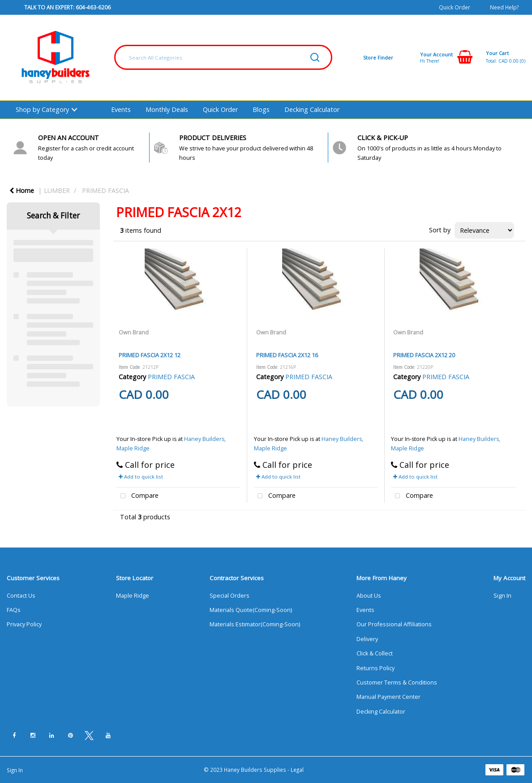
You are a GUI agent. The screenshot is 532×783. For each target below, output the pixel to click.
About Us (369, 596)
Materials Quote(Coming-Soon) (251, 610)
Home (22, 190)
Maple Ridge (133, 596)
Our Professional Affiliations (394, 624)
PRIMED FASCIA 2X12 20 (424, 355)
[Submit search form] (315, 57)
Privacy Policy (24, 624)
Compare (137, 496)
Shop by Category (42, 109)
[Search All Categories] (223, 57)
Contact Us (21, 596)
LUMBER (57, 190)
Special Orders (230, 596)
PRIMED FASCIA (105, 190)
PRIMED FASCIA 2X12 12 (150, 355)
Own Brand (134, 332)
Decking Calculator (312, 109)
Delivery (367, 639)
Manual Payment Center (388, 697)
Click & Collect (375, 653)
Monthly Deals (167, 109)
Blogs (261, 109)
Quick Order (455, 7)
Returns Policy (375, 668)
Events (121, 109)
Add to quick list (141, 477)
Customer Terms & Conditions (397, 682)
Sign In (502, 596)
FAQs (14, 610)
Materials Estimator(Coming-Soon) (255, 624)
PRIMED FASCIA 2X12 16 (287, 355)
